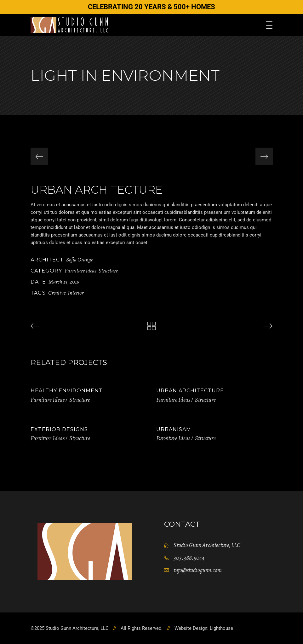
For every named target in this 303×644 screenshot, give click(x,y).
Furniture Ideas (80, 271)
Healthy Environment (67, 391)
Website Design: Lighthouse (204, 628)
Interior (76, 293)
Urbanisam (174, 429)
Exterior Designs (59, 429)
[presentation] (39, 157)
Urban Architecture (190, 391)
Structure (108, 271)
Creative (57, 293)
